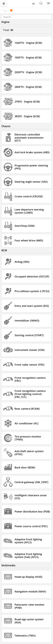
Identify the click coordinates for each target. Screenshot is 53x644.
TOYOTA (27, 10)
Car (17, 10)
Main (6, 10)
